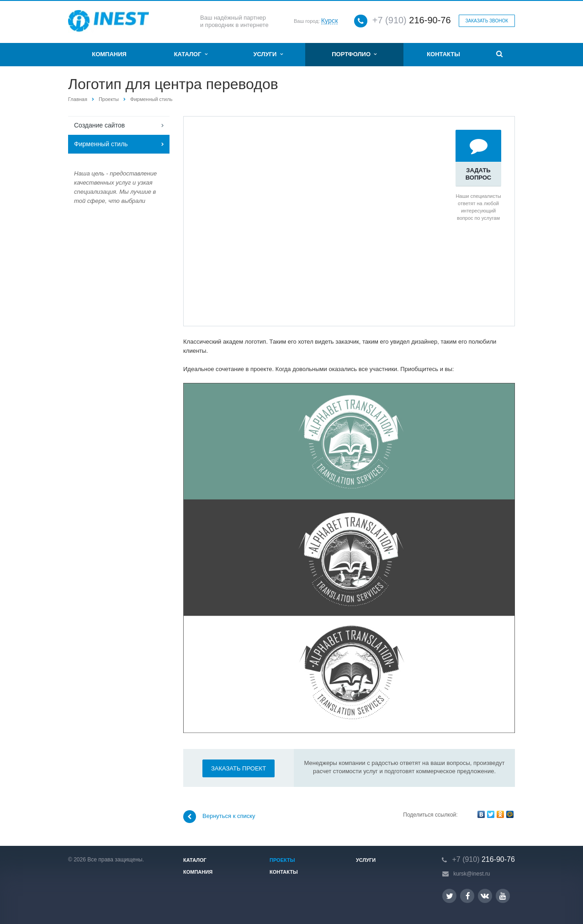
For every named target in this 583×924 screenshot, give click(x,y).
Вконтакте (485, 895)
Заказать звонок (487, 21)
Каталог (191, 54)
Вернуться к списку (219, 817)
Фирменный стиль (151, 99)
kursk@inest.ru (472, 874)
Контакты (443, 54)
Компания (109, 54)
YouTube (503, 896)
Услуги (268, 54)
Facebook (468, 896)
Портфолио (354, 54)
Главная (78, 99)
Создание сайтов (99, 125)
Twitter (450, 896)
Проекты (109, 99)
